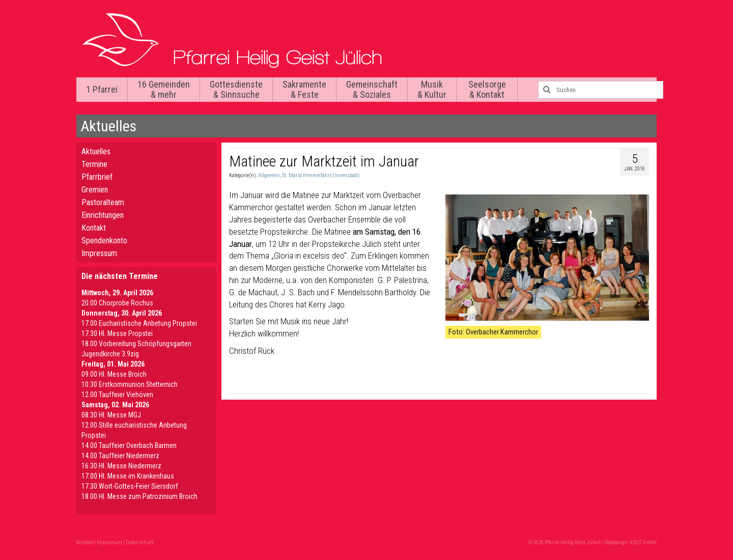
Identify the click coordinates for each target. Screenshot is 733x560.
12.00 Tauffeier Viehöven (117, 395)
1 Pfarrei (102, 89)
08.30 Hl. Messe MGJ (111, 415)
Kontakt (94, 228)
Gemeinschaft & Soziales (372, 89)
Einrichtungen (103, 215)
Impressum (99, 253)
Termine (94, 164)
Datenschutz (140, 542)
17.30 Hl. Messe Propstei (117, 333)
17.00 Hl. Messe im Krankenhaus (128, 476)
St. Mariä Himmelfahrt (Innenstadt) (321, 175)
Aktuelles (96, 151)
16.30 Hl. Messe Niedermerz (121, 466)
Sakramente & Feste (304, 89)
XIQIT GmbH (643, 542)
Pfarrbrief (97, 177)
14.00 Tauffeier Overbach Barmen (129, 445)
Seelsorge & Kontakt (487, 89)
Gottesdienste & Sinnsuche (236, 89)
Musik (432, 89)
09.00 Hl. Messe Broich (114, 374)
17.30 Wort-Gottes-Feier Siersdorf (130, 486)
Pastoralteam (103, 202)
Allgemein (269, 175)
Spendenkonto (104, 241)
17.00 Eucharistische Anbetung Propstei (139, 323)
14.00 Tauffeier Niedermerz (120, 456)
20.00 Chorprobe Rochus (117, 303)
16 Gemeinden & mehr (164, 89)
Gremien (95, 190)
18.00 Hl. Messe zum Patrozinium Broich (139, 496)
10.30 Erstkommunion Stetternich (130, 384)
